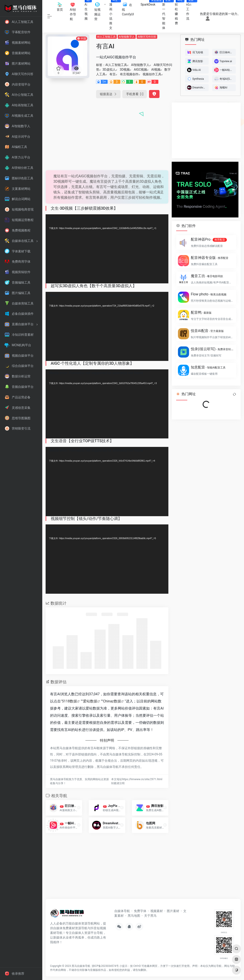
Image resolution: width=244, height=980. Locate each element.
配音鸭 (201, 312)
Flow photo (209, 294)
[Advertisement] (107, 134)
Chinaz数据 (112, 701)
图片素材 (173, 911)
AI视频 (156, 70)
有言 (113, 74)
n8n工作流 (190, 10)
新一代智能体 (167, 15)
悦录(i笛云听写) (212, 349)
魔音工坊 (207, 276)
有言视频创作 (129, 74)
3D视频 (125, 70)
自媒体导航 (122, 911)
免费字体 (140, 911)
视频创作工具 (152, 74)
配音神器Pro (209, 239)
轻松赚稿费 (179, 12)
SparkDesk (150, 3)
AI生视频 (88, 10)
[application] (107, 249)
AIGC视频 (141, 70)
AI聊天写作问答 (147, 37)
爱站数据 (90, 701)
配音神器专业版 (210, 258)
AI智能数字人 (127, 37)
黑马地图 (134, 916)
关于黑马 (150, 916)
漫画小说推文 (114, 15)
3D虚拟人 (109, 70)
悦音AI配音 (207, 331)
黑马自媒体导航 (81, 966)
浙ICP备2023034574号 (105, 966)
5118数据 (69, 701)
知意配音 (208, 367)
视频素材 (157, 911)
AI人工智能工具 (106, 37)
